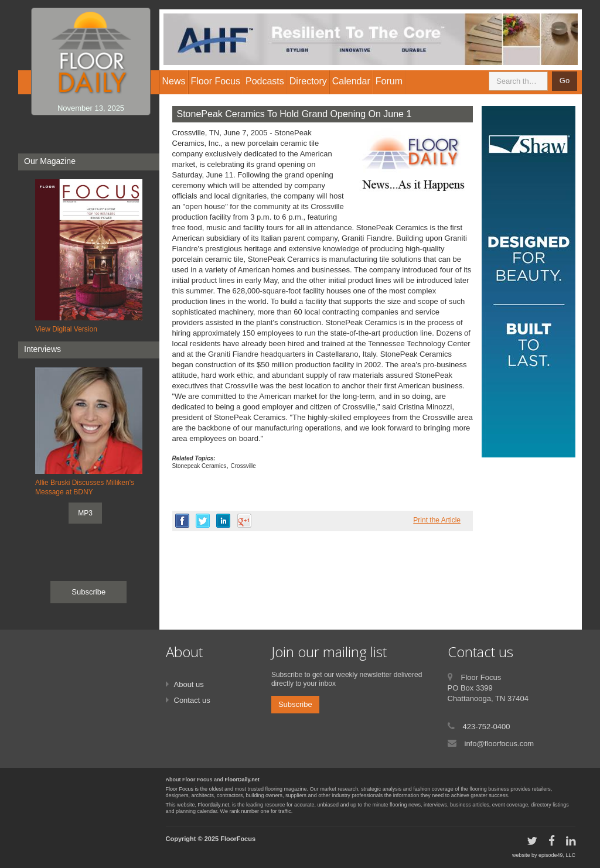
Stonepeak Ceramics (200, 466)
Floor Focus (180, 789)
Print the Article (437, 520)
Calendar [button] (351, 81)
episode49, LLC (557, 855)
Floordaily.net (214, 805)
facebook (182, 521)
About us (189, 684)
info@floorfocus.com (500, 744)
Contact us (192, 700)
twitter (203, 521)
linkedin (223, 521)
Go (565, 81)
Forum (389, 81)
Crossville (243, 466)
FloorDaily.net (242, 780)
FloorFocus (238, 839)
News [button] (174, 81)
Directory (308, 81)
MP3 (85, 513)
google (244, 521)
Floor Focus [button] (216, 81)
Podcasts (265, 81)
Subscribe (88, 592)
